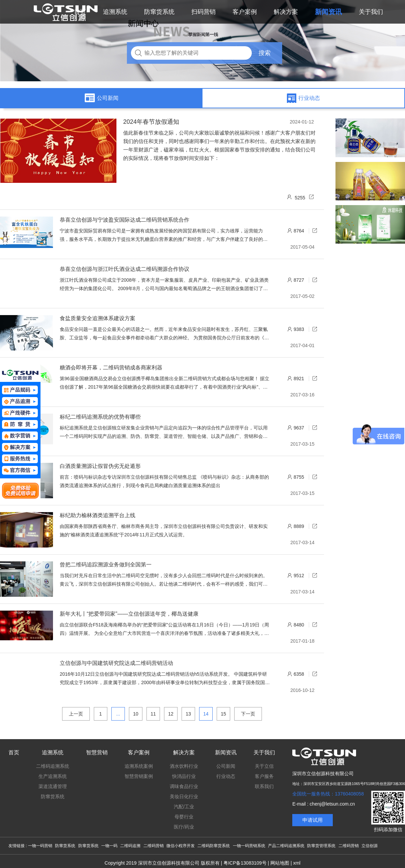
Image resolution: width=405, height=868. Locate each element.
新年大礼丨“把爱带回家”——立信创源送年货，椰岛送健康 (129, 614)
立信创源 (370, 846)
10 (136, 714)
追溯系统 (53, 752)
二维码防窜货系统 (214, 846)
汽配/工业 (184, 807)
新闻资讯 (226, 752)
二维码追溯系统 (53, 766)
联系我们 (264, 786)
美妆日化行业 (184, 796)
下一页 (248, 714)
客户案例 (139, 752)
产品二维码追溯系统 (286, 846)
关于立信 (264, 766)
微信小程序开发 (181, 846)
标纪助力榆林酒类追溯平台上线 (98, 515)
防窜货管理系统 (321, 846)
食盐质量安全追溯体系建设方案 (98, 318)
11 (153, 714)
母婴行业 (184, 817)
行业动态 (226, 776)
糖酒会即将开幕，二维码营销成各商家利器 (111, 368)
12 (171, 714)
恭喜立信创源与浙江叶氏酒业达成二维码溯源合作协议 (125, 269)
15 (223, 714)
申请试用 (313, 820)
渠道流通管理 (53, 786)
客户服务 (264, 776)
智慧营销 (97, 752)
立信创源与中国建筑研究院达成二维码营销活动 (116, 663)
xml (297, 863)
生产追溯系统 (53, 776)
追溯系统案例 (139, 766)
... (118, 714)
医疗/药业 (184, 827)
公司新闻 (226, 766)
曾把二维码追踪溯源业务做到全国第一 (106, 565)
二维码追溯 (130, 846)
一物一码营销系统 (249, 846)
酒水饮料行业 (184, 766)
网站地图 (280, 863)
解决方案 (184, 752)
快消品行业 (184, 776)
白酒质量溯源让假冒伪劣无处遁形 (100, 466)
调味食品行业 (184, 786)
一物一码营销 (40, 846)
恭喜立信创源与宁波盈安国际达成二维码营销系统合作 (125, 220)
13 (188, 714)
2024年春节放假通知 (151, 122)
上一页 (76, 714)
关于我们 (264, 752)
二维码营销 (154, 846)
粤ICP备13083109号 (245, 863)
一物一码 (109, 846)
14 (206, 714)
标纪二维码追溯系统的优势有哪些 (100, 417)
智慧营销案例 (139, 776)
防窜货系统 (53, 796)
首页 (14, 752)
